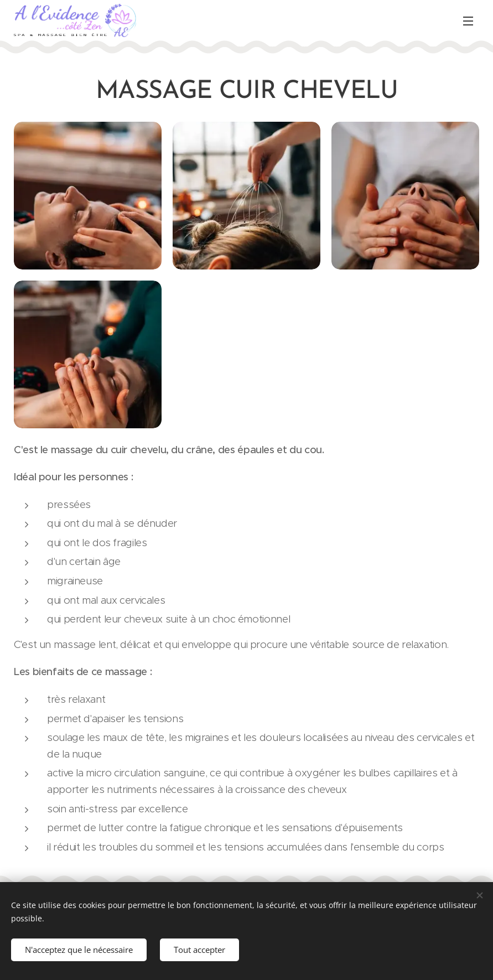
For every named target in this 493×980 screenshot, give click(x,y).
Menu (468, 21)
